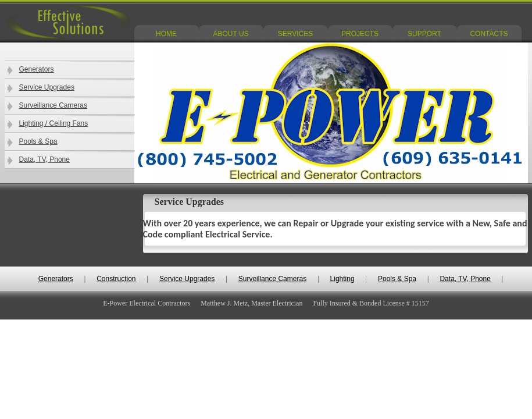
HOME (166, 34)
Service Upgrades (47, 87)
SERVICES (295, 34)
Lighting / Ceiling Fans (54, 123)
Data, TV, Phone (44, 159)
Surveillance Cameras (53, 105)
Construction (116, 279)
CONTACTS (489, 34)
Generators (37, 69)
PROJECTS (360, 34)
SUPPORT (424, 34)
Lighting (342, 279)
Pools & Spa (38, 141)
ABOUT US (231, 34)
